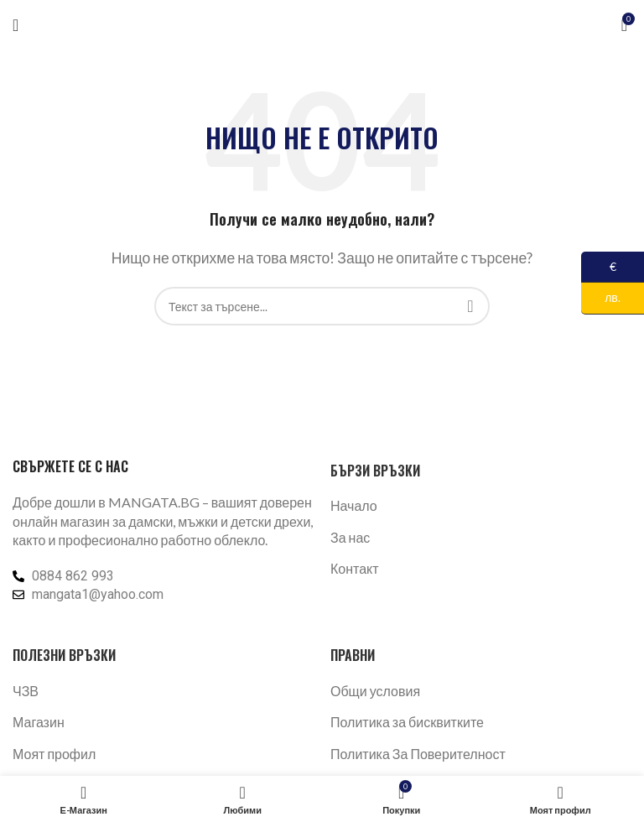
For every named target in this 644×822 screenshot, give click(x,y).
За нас (350, 537)
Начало (354, 505)
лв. (601, 298)
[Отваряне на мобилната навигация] (16, 25)
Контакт (355, 568)
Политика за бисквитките (407, 722)
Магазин (39, 722)
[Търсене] (322, 306)
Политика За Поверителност (418, 754)
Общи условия (375, 691)
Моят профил (54, 754)
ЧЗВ (26, 691)
